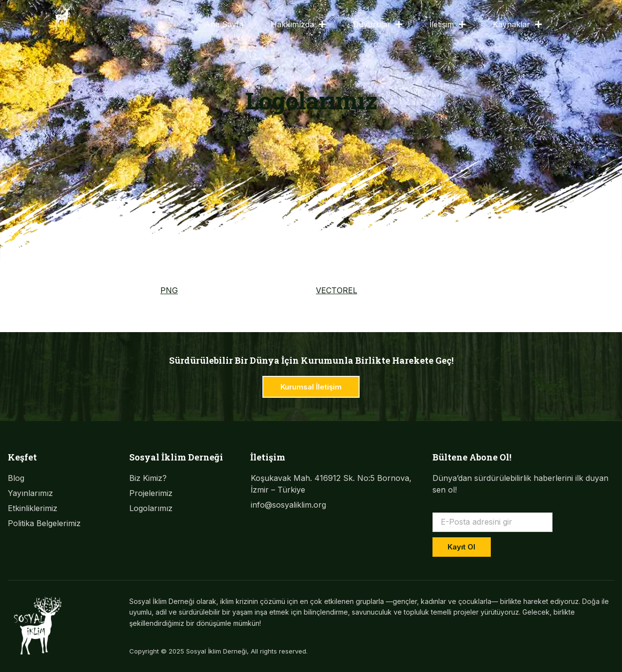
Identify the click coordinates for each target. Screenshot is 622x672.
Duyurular (378, 24)
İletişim (448, 24)
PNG (169, 290)
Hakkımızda (298, 24)
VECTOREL (337, 290)
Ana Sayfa (224, 24)
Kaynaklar (517, 24)
